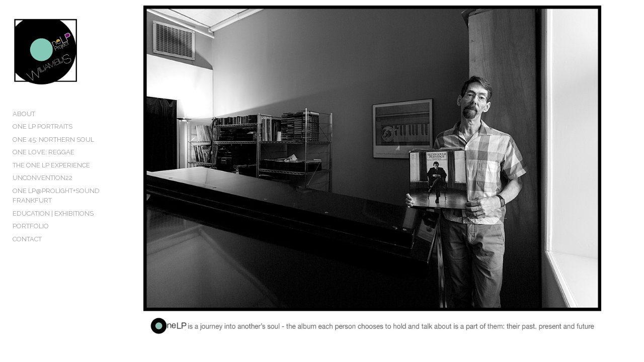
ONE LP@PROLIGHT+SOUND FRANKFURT (56, 212)
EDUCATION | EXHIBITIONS (53, 230)
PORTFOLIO (31, 243)
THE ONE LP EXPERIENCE (51, 181)
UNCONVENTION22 (43, 194)
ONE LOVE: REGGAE (44, 169)
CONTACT (27, 255)
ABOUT (24, 130)
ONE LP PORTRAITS (43, 143)
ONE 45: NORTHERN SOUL (53, 156)
